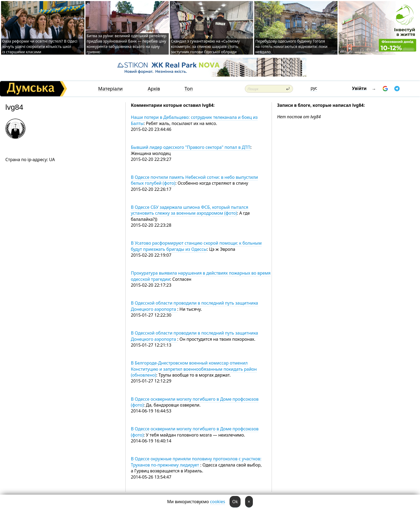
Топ (189, 89)
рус (314, 88)
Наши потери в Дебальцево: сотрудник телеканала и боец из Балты (194, 120)
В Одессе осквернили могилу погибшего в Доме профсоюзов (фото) (195, 402)
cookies (217, 502)
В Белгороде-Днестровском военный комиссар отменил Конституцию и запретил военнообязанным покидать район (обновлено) (194, 369)
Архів (154, 89)
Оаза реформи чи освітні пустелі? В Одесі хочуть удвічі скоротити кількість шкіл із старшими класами (40, 46)
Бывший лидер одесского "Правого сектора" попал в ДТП (191, 147)
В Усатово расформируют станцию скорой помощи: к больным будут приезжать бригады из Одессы (196, 246)
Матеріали (110, 89)
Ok (235, 502)
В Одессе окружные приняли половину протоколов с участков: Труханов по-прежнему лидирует (196, 462)
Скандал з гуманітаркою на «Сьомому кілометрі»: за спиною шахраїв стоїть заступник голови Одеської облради (205, 46)
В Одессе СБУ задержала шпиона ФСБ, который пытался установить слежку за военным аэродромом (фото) (190, 210)
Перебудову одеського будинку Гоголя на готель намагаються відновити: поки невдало (291, 46)
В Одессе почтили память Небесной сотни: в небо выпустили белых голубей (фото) (195, 180)
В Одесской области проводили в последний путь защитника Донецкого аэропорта (195, 306)
